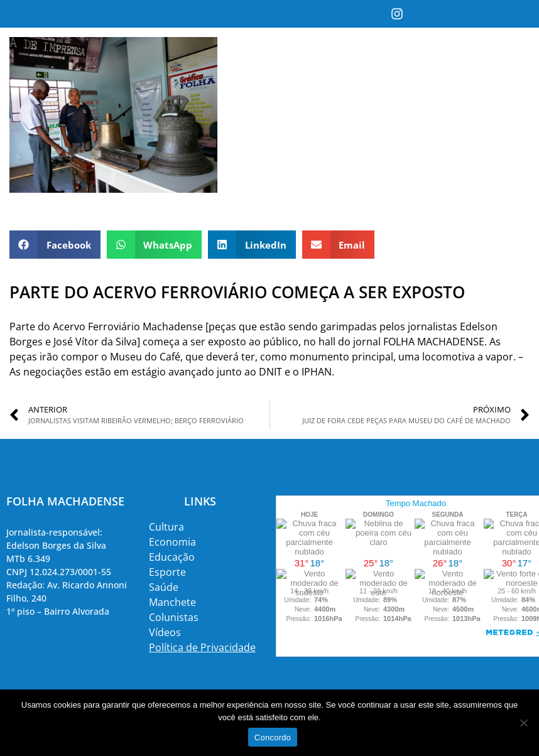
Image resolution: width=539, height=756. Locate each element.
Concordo (273, 737)
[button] (55, 245)
